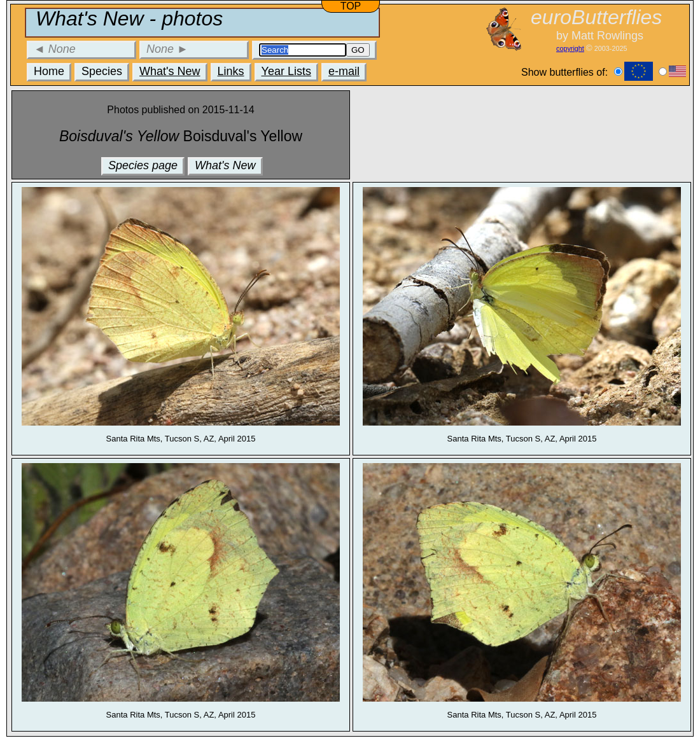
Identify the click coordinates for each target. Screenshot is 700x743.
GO (358, 50)
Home (49, 71)
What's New (170, 71)
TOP (351, 6)
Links (231, 71)
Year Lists (286, 71)
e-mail (344, 71)
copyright (570, 48)
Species (102, 71)
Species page (143, 165)
